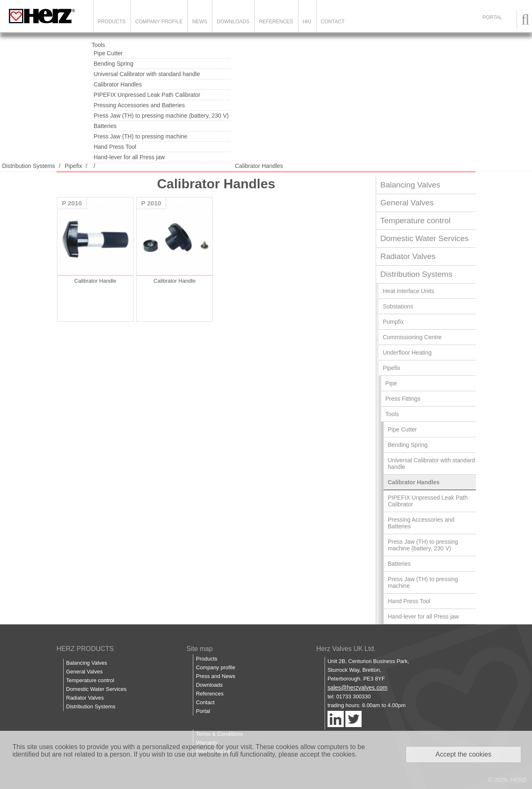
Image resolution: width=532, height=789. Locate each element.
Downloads (233, 22)
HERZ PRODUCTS (85, 649)
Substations (398, 306)
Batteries (105, 126)
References (276, 22)
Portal (203, 711)
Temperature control (415, 221)
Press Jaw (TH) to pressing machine (140, 136)
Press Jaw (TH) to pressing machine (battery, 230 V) (161, 116)
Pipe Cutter (108, 53)
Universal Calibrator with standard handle (147, 74)
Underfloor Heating (407, 353)
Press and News (216, 676)
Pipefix (73, 166)
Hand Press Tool (115, 147)
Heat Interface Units (409, 291)
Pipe (391, 383)
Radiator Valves (408, 256)
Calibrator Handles (118, 84)
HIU (307, 22)
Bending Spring (113, 64)
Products (112, 22)
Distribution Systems (29, 166)
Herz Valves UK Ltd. (346, 649)
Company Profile (159, 22)
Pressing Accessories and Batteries (139, 105)
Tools (98, 45)
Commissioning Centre (412, 337)
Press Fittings (403, 399)
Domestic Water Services (425, 238)
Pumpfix (393, 322)
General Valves (407, 203)
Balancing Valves (410, 185)
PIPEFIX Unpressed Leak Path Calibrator (147, 95)
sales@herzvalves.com (357, 688)
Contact (333, 22)
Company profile (216, 667)
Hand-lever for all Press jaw (129, 157)
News (199, 22)
